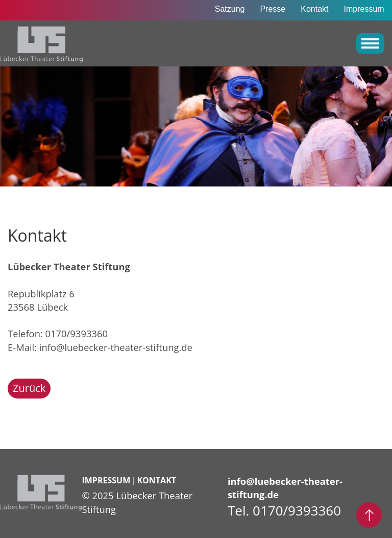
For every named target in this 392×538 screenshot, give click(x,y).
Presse (273, 9)
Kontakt (314, 9)
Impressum (364, 9)
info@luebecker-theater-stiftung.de (116, 347)
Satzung (230, 9)
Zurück (29, 388)
